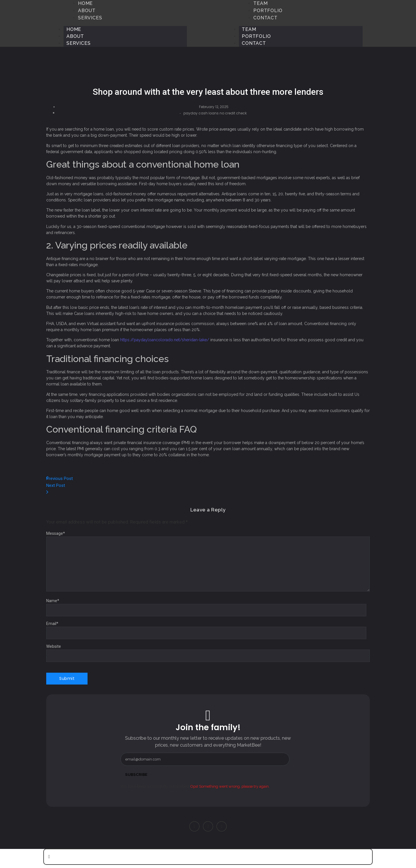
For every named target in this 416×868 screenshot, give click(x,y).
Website (54, 646)
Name (53, 601)
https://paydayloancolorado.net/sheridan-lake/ (165, 340)
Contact (254, 43)
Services (78, 43)
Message (56, 533)
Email (52, 624)
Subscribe (137, 774)
